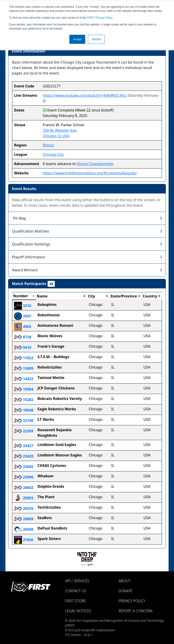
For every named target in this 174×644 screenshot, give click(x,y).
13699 (24, 368)
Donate (125, 591)
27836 (24, 540)
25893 (24, 498)
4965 (23, 327)
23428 (24, 456)
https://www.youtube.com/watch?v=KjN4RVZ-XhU (85, 95)
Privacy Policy (100, 18)
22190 (24, 421)
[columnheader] (24, 296)
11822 (24, 358)
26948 (24, 529)
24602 (24, 488)
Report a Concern (135, 611)
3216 (23, 306)
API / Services (77, 581)
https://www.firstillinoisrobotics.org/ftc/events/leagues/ (90, 173)
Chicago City (53, 154)
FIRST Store (75, 601)
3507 (23, 316)
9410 (23, 347)
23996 (24, 477)
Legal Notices (78, 611)
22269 (24, 431)
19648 (24, 410)
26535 (24, 508)
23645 (24, 467)
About (124, 581)
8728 (23, 337)
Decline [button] (96, 39)
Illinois (48, 145)
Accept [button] (77, 39)
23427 (24, 446)
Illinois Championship (95, 164)
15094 (24, 389)
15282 (24, 400)
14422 (24, 379)
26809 (24, 519)
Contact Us (76, 591)
